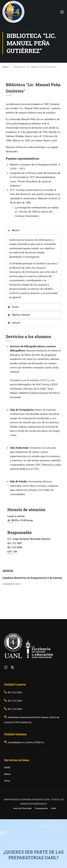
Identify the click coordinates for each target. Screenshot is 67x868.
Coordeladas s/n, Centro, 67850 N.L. (25, 791)
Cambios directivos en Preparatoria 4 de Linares (32, 578)
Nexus (7, 823)
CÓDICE (44, 380)
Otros (7, 830)
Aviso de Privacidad (22, 857)
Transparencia (41, 857)
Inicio (6, 67)
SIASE (7, 816)
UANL (54, 857)
